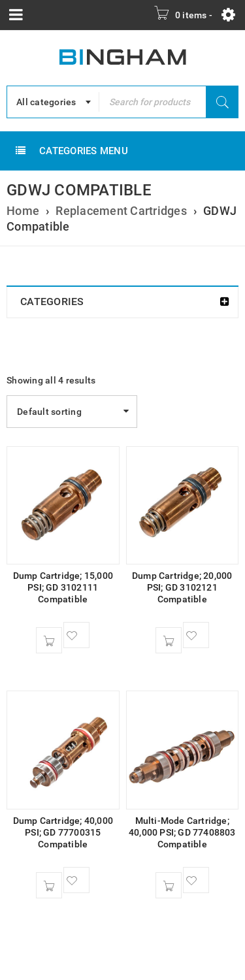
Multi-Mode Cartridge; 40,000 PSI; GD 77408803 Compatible (182, 832)
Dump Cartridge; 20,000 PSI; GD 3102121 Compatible (182, 587)
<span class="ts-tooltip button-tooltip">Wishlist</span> (76, 635)
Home (23, 211)
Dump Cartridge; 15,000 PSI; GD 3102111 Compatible (63, 587)
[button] (49, 640)
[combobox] (53, 102)
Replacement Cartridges (121, 211)
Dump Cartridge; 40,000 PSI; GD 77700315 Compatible (63, 832)
